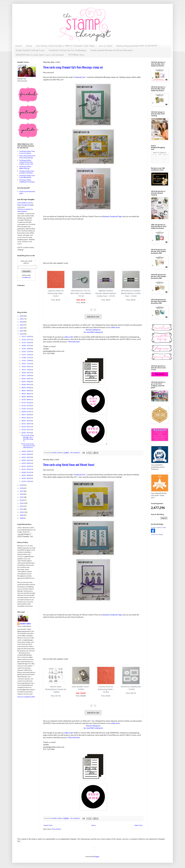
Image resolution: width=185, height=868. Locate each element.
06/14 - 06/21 (26, 418)
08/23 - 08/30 (26, 391)
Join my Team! (105, 46)
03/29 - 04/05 (26, 463)
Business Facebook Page (112, 216)
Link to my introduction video (27, 192)
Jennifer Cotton (25, 624)
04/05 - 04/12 (26, 460)
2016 (22, 494)
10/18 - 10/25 (26, 367)
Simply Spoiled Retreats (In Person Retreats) (112, 50)
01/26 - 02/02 (26, 478)
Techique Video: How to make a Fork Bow (27, 172)
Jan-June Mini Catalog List (93, 332)
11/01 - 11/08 (26, 360)
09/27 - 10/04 (26, 375)
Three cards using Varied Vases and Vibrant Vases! (69, 465)
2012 (22, 506)
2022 (22, 328)
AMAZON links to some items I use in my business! (40, 55)
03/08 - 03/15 (26, 472)
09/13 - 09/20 (26, 382)
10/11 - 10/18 (26, 370)
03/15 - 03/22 (26, 469)
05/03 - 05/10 (26, 433)
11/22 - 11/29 (26, 351)
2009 (22, 515)
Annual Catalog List (93, 330)
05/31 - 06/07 (26, 424)
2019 (22, 485)
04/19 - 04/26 (26, 454)
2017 (22, 491)
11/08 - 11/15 (26, 358)
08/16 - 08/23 (26, 394)
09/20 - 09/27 (26, 379)
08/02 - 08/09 (26, 397)
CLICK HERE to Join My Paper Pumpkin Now (25, 204)
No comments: (75, 453)
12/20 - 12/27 (26, 340)
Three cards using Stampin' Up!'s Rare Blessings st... (27, 438)
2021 (22, 331)
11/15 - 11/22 (26, 355)
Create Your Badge (157, 534)
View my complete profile (26, 697)
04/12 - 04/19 (26, 457)
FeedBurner (26, 277)
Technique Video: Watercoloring (25, 167)
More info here (74, 342)
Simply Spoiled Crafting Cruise (30, 50)
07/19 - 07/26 (26, 403)
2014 (22, 500)
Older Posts (138, 825)
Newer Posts (48, 825)
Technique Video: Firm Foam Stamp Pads (27, 176)
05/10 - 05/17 (26, 430)
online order (69, 337)
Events (19, 46)
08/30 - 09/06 (26, 388)
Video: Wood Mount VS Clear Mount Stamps (27, 157)
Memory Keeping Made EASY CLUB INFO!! (137, 46)
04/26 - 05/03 (26, 451)
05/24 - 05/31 (26, 427)
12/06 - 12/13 (26, 345)
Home (29, 46)
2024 (22, 322)
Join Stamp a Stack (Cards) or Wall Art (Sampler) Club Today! (65, 46)
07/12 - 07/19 (26, 406)
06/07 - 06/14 (26, 421)
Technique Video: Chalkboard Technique (27, 181)
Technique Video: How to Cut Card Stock (27, 152)
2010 (22, 512)
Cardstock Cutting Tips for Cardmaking (67, 50)
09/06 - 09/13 (26, 384)
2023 (22, 325)
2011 (22, 509)
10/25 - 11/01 (26, 364)
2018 (22, 488)
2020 (22, 334)
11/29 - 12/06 (26, 349)
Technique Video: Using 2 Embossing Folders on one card (26, 162)
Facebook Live (80, 77)
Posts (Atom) (57, 829)
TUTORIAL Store (76, 55)
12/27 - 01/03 (26, 336)
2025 (22, 319)
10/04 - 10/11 (26, 373)
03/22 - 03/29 (26, 466)
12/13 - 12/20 (26, 342)
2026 (22, 316)
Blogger (97, 857)
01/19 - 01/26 (26, 481)
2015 (22, 497)
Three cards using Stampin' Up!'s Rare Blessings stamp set (73, 67)
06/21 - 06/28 (26, 415)
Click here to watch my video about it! (25, 210)
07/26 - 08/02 (26, 400)
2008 (22, 518)
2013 (22, 503)
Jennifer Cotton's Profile (158, 528)
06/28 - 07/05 (26, 412)
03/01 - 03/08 (26, 475)
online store (115, 327)
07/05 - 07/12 (26, 409)
